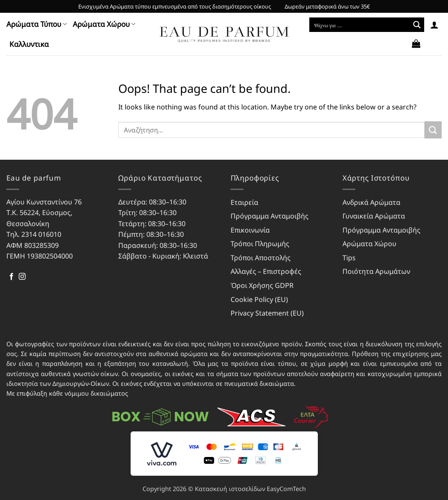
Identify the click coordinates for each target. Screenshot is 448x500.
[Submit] (433, 130)
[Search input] (360, 25)
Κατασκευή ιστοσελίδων (230, 489)
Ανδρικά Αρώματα (371, 202)
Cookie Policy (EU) (259, 299)
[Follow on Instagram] (22, 277)
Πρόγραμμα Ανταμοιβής (270, 216)
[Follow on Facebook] (11, 277)
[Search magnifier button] (417, 25)
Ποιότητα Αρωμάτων (376, 271)
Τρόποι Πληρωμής (260, 244)
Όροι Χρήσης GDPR (262, 285)
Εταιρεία (244, 202)
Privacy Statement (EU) (267, 313)
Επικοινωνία (250, 230)
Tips (349, 258)
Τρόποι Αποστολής (261, 258)
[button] (434, 25)
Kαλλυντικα (29, 44)
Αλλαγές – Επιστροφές (266, 271)
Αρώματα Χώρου (104, 24)
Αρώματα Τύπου (37, 24)
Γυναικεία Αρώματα (374, 216)
